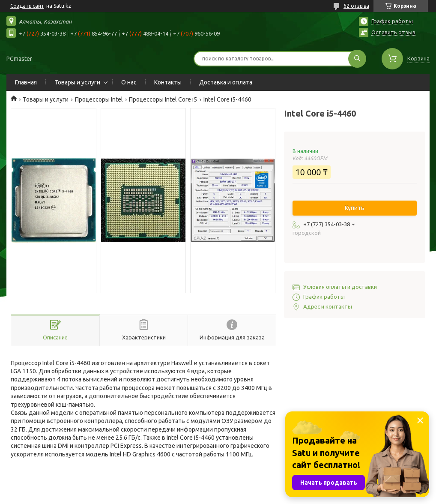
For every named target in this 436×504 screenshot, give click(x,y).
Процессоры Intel (99, 99)
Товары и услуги (77, 82)
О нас (129, 82)
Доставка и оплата (226, 82)
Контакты (168, 82)
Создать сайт (27, 6)
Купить (355, 208)
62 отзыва (356, 6)
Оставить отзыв (393, 32)
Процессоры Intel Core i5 (163, 99)
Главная (26, 82)
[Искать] (357, 59)
